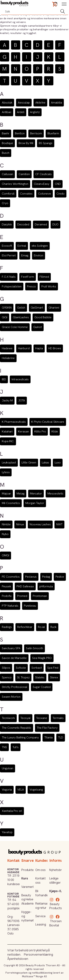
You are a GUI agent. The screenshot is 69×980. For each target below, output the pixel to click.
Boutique (7, 143)
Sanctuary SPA (11, 648)
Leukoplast (9, 462)
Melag (21, 493)
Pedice (60, 577)
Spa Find (53, 668)
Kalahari (7, 431)
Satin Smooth (34, 648)
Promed (22, 596)
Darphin (7, 224)
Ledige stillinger (55, 880)
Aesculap (24, 103)
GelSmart (37, 308)
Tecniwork (8, 718)
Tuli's (16, 747)
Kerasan (23, 431)
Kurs (25, 878)
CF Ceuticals (44, 174)
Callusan (7, 174)
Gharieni (54, 308)
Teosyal (25, 718)
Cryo (5, 203)
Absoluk (7, 103)
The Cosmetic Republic (17, 728)
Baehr (6, 133)
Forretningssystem (17, 973)
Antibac (7, 112)
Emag (25, 255)
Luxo (58, 462)
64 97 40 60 (13, 902)
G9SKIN (7, 308)
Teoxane (42, 718)
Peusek (6, 586)
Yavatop (7, 832)
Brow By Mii (26, 143)
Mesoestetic (55, 493)
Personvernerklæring (38, 954)
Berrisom (36, 133)
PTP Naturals (10, 606)
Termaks (58, 718)
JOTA (22, 400)
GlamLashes (21, 317)
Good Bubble (43, 317)
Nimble (6, 524)
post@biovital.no (19, 908)
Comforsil (8, 194)
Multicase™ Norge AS (34, 976)
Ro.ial (41, 627)
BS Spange (46, 143)
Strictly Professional (15, 687)
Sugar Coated (42, 687)
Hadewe (7, 348)
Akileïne (40, 103)
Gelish (21, 308)
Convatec (26, 194)
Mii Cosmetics (11, 503)
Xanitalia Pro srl (12, 811)
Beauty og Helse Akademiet (29, 899)
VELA (21, 790)
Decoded (23, 224)
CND (58, 184)
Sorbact (37, 668)
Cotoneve (45, 194)
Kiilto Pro (40, 431)
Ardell (21, 112)
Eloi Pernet (9, 255)
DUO (55, 224)
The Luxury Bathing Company (20, 737)
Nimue (20, 524)
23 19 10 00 (13, 878)
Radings (7, 627)
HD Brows (55, 348)
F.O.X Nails (9, 277)
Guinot (38, 327)
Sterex (54, 677)
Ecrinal (22, 246)
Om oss (40, 870)
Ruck (53, 627)
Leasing (41, 924)
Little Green (29, 462)
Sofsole (21, 668)
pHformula (46, 586)
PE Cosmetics (11, 577)
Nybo (5, 534)
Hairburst (24, 348)
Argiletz (35, 112)
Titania (48, 737)
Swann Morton (11, 697)
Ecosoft (7, 246)
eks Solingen (40, 246)
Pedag (46, 577)
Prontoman (40, 596)
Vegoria (7, 790)
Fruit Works (49, 286)
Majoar (6, 493)
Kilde (55, 431)
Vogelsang (36, 790)
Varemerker (29, 887)
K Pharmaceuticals (14, 422)
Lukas (45, 462)
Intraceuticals (20, 379)
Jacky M (7, 400)
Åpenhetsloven (18, 959)
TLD (61, 737)
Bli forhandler (42, 893)
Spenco (7, 677)
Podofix (7, 596)
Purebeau (30, 606)
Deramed (41, 224)
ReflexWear (25, 627)
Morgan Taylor (35, 503)
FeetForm (28, 277)
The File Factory (47, 728)
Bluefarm (53, 133)
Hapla (39, 348)
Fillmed (44, 277)
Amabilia (56, 103)
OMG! (6, 555)
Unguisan (8, 768)
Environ (39, 255)
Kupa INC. (8, 441)
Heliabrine (8, 358)
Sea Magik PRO (42, 658)
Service (40, 916)
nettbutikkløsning (42, 973)
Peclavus (31, 577)
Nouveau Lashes (40, 524)
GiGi (5, 317)
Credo (61, 194)
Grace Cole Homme (15, 327)
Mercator (36, 493)
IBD (4, 379)
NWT (59, 524)
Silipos (6, 668)
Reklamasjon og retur (44, 906)
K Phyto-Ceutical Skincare (48, 422)
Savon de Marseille (14, 658)
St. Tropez (23, 677)
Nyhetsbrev (57, 870)
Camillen (24, 174)
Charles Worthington (15, 184)
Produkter (28, 870)
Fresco (31, 286)
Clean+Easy (42, 184)
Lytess (6, 472)
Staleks (40, 677)
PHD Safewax (25, 586)
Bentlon (20, 133)
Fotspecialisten (12, 286)
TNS (4, 747)
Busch (6, 153)
